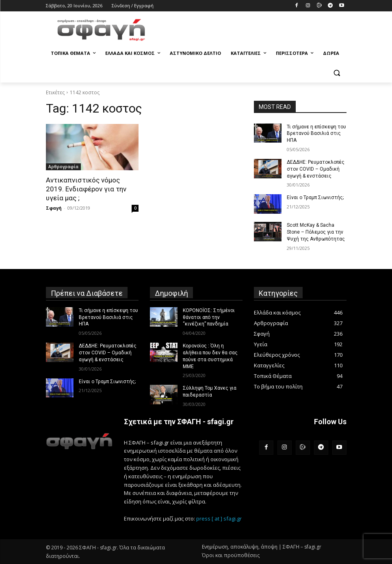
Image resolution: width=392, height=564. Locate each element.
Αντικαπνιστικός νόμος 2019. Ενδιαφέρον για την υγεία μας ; (86, 189)
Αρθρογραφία (63, 167)
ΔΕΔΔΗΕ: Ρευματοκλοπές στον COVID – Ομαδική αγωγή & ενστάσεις (316, 169)
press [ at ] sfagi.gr (219, 518)
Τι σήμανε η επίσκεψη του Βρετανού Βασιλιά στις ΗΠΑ (316, 134)
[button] (337, 73)
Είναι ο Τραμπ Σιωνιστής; (315, 197)
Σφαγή (54, 208)
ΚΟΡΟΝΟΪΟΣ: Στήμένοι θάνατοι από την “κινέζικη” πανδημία (209, 317)
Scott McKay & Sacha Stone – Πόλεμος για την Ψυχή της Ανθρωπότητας (316, 232)
